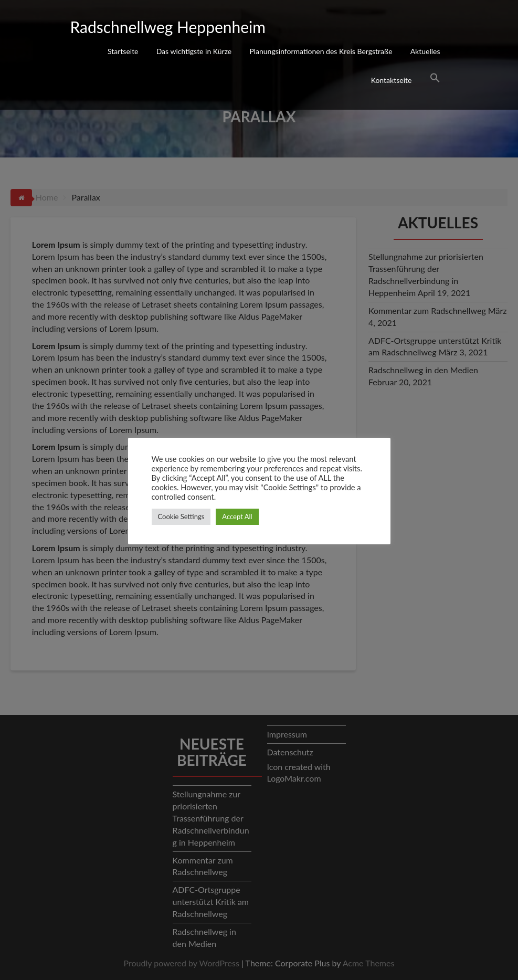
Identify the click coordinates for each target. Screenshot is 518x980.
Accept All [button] (237, 517)
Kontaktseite (392, 80)
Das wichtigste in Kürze (194, 51)
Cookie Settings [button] (181, 517)
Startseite (123, 51)
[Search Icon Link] (435, 79)
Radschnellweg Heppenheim (168, 27)
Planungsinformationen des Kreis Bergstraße (321, 51)
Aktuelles (425, 51)
